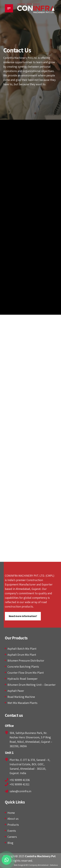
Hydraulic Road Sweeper (23, 679)
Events (12, 831)
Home (11, 813)
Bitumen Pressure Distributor (26, 661)
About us (13, 819)
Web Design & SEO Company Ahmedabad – (32, 865)
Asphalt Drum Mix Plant (22, 655)
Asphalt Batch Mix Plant (22, 649)
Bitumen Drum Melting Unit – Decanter (32, 685)
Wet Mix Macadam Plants (22, 703)
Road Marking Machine (21, 697)
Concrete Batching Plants (23, 667)
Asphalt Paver (16, 691)
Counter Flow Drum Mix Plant (26, 673)
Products (13, 825)
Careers (12, 837)
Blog (10, 843)
